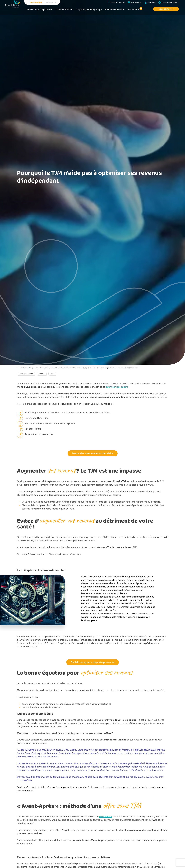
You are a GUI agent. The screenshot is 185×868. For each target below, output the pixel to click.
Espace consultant (169, 2)
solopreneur (106, 817)
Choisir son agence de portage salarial (93, 662)
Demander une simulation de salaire (93, 453)
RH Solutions (22, 368)
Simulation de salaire (115, 9)
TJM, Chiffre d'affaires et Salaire (67, 368)
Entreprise (51, 2)
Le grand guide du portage (89, 9)
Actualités (152, 2)
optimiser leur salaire (117, 387)
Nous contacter (166, 9)
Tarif (52, 374)
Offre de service (26, 374)
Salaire (42, 374)
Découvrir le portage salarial (39, 9)
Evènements (133, 9)
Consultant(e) (35, 2)
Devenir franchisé (118, 2)
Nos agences (136, 2)
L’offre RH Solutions (64, 9)
